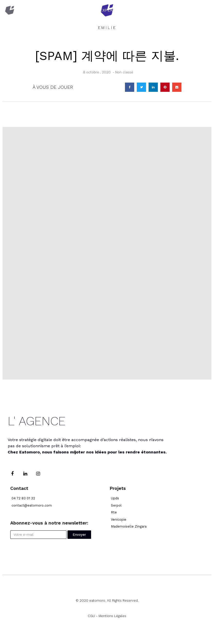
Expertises (112, 10)
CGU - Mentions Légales (107, 616)
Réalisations (158, 10)
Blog (198, 10)
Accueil (71, 10)
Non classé (124, 72)
